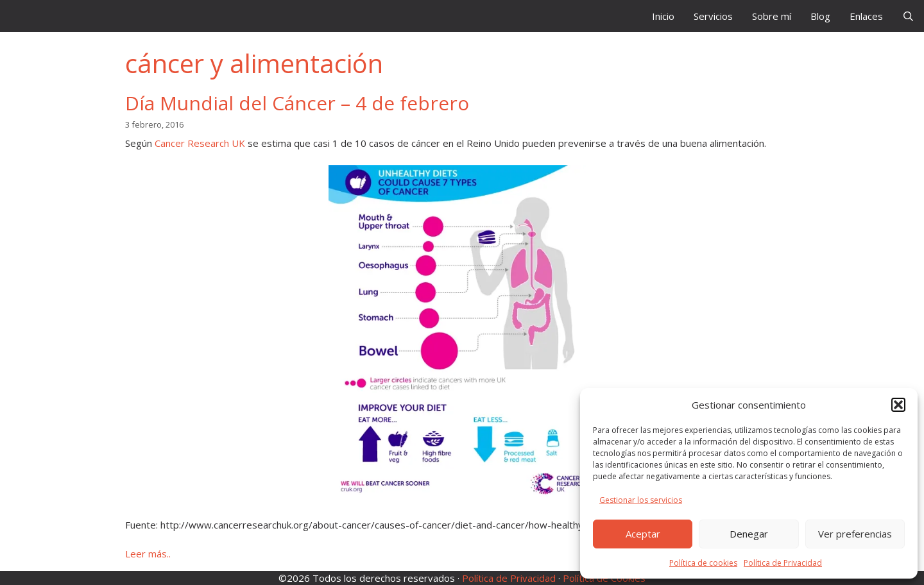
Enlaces (866, 16)
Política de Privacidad (783, 563)
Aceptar (643, 534)
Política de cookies (703, 563)
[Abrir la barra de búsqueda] (908, 16)
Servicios (713, 16)
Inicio (663, 16)
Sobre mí (772, 16)
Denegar (749, 534)
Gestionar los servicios (641, 500)
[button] (898, 405)
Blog (820, 16)
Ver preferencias (855, 534)
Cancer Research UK (200, 143)
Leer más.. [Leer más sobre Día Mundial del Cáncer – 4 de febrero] (148, 554)
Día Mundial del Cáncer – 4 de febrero (297, 103)
